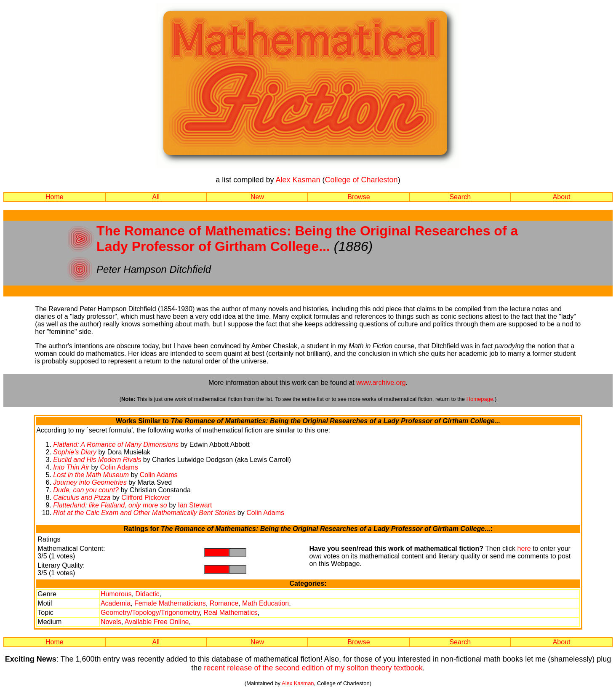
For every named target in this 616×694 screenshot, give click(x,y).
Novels (111, 622)
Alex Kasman (298, 180)
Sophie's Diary (75, 452)
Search (460, 197)
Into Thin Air (71, 467)
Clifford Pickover (146, 498)
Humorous (116, 594)
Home (55, 197)
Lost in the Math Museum (91, 475)
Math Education (265, 603)
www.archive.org (381, 383)
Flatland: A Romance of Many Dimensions (116, 444)
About (562, 197)
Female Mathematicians (170, 603)
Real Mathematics (230, 613)
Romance (224, 603)
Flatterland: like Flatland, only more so (110, 505)
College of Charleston (361, 180)
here (524, 549)
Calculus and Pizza (82, 498)
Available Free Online (157, 622)
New (257, 197)
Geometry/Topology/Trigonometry (150, 613)
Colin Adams (119, 467)
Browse (359, 197)
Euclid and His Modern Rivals (97, 460)
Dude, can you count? (86, 490)
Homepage (480, 399)
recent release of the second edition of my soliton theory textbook (313, 668)
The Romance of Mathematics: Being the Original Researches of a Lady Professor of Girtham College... (307, 239)
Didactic (148, 594)
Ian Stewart (195, 505)
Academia (116, 603)
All (156, 197)
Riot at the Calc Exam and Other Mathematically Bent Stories (144, 513)
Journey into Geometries (90, 482)
